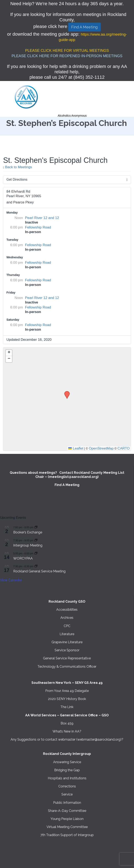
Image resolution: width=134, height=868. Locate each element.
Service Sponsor (67, 650)
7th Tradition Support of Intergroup (67, 835)
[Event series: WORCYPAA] (36, 553)
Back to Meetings (18, 167)
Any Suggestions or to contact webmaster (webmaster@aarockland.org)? (67, 739)
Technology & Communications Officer (67, 667)
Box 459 (67, 723)
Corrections (67, 786)
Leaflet (76, 448)
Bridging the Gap (67, 770)
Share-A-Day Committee (67, 811)
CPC (67, 626)
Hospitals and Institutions (67, 778)
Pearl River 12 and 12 (42, 218)
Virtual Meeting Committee (67, 827)
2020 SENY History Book (67, 699)
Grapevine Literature (67, 642)
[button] (66, 392)
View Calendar (11, 580)
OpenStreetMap (101, 448)
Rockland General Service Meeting (39, 571)
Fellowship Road (38, 227)
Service (67, 794)
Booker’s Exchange (28, 532)
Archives (67, 618)
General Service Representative (67, 658)
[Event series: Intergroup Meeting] (36, 540)
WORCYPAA (23, 558)
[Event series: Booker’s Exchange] (36, 527)
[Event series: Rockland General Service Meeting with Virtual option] (36, 566)
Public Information (67, 803)
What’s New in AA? (67, 731)
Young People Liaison (67, 819)
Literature (67, 634)
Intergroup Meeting (28, 545)
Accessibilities (67, 610)
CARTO (124, 448)
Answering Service (67, 762)
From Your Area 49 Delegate (67, 691)
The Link (67, 707)
